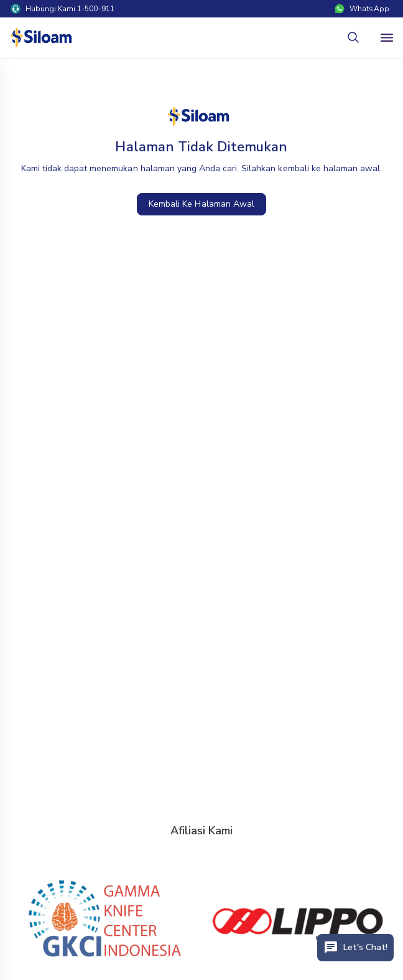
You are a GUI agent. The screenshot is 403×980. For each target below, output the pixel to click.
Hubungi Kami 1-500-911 (63, 9)
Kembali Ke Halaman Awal (201, 204)
